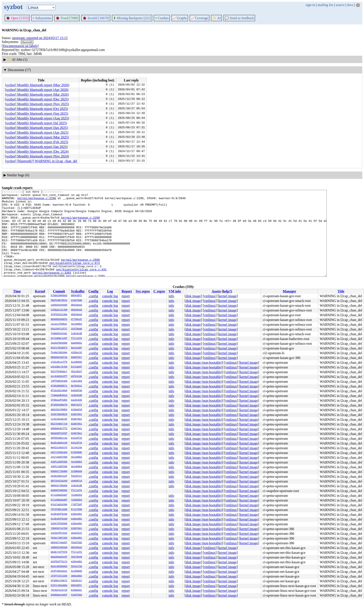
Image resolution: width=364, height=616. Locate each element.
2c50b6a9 (76, 472)
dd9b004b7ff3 (59, 429)
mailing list (325, 5)
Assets (216, 291)
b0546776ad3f (59, 543)
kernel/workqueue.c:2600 (80, 274)
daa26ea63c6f (59, 557)
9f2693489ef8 (59, 405)
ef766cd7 (76, 319)
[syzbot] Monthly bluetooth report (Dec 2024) (37, 152)
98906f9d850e (59, 491)
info (171, 296)
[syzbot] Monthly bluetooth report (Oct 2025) (36, 109)
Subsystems (42, 18)
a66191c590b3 (59, 410)
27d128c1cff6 (59, 362)
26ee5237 (76, 533)
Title (341, 291)
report (126, 296)
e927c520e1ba (59, 452)
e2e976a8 (76, 300)
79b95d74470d (59, 529)
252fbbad (76, 329)
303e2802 (76, 576)
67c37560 (76, 510)
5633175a (76, 567)
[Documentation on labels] (20, 46)
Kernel (40, 291)
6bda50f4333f (59, 433)
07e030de (76, 452)
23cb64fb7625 (59, 533)
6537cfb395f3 (59, 348)
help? (227, 291)
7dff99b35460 (59, 381)
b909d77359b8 (59, 472)
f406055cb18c (59, 334)
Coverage (199, 18)
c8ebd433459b (59, 305)
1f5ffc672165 (59, 576)
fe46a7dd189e (59, 353)
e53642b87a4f (59, 476)
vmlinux (210, 296)
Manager (289, 291)
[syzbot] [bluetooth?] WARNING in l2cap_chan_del (41, 161)
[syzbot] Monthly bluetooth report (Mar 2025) (37, 137)
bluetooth (27, 42)
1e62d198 (76, 395)
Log (110, 291)
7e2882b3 (76, 495)
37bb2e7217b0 (59, 310)
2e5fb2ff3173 (59, 562)
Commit (59, 291)
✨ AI (216, 18)
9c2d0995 (76, 362)
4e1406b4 (76, 324)
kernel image (228, 296)
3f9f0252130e (59, 315)
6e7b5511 (76, 386)
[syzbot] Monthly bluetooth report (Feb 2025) (37, 142)
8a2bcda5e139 (59, 443)
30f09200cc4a (59, 438)
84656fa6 (76, 391)
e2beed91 (76, 514)
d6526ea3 (76, 305)
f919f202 (76, 543)
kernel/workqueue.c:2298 (37, 200)
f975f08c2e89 (59, 510)
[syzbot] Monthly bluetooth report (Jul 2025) (36, 123)
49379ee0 (76, 557)
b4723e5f (76, 367)
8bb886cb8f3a (59, 357)
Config (93, 291)
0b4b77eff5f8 (59, 552)
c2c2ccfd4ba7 (59, 324)
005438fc (76, 296)
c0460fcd (76, 481)
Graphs (180, 18)
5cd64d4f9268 (59, 514)
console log (110, 296)
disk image (193, 296)
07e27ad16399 (59, 505)
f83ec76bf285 (59, 538)
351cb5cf (76, 372)
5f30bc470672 (59, 581)
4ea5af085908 (59, 343)
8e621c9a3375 (59, 448)
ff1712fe (76, 338)
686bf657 (76, 357)
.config (93, 296)
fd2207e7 (76, 476)
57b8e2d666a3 (59, 296)
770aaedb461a (59, 395)
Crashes (162, 18)
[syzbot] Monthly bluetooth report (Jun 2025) (36, 128)
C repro (159, 291)
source (340, 5)
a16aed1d (76, 410)
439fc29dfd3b (59, 462)
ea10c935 (76, 400)
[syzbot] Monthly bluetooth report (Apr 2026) (37, 90)
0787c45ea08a (59, 586)
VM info (175, 291)
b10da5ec (76, 590)
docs (350, 5)
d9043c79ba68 (59, 486)
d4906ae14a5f (59, 595)
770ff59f (76, 505)
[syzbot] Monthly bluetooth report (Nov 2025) (37, 104)
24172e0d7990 (59, 457)
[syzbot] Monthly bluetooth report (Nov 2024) (37, 156)
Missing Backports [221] (132, 18)
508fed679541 (59, 300)
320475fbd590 (59, 524)
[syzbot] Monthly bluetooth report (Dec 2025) (37, 99)
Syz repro (143, 291)
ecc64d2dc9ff (59, 376)
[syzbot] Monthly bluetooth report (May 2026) (37, 85)
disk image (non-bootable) (204, 363)
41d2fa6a (76, 595)
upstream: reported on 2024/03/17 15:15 (40, 38)
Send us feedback (239, 18)
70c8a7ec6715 (59, 590)
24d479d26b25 (59, 414)
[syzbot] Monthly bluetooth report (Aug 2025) (37, 118)
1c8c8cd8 (76, 334)
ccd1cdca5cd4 (59, 419)
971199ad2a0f (59, 495)
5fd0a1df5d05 (59, 400)
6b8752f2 (76, 405)
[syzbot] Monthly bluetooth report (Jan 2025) (36, 147)
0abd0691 (76, 343)
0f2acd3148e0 (59, 391)
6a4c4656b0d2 (59, 567)
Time (17, 291)
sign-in (310, 5)
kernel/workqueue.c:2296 (80, 223)
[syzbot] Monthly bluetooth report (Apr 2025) (37, 133)
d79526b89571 (59, 386)
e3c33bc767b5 (59, 367)
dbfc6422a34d (59, 481)
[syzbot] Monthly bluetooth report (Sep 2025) (37, 114)
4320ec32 (76, 353)
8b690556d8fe (59, 319)
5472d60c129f (59, 338)
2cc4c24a (76, 448)
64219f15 (76, 438)
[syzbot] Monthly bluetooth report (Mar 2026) (37, 94)
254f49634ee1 (59, 571)
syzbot (13, 7)
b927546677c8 (59, 424)
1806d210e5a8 (59, 548)
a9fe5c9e (76, 376)
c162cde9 (76, 381)
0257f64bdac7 (59, 372)
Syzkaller (78, 291)
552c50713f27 (59, 329)
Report (127, 291)
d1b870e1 (76, 414)
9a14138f (76, 348)
